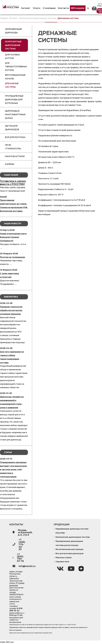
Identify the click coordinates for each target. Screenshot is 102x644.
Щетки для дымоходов (12, 128)
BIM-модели (78, 8)
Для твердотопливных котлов (16, 67)
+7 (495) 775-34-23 (22, 545)
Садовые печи (62, 562)
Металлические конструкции (69, 549)
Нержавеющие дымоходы (14, 31)
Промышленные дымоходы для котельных (14, 100)
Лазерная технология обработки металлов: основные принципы (11, 310)
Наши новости (13, 223)
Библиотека (11, 297)
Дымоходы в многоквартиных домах (15, 115)
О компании (49, 8)
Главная (4, 18)
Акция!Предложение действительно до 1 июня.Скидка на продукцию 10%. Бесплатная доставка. (14, 204)
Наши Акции (11, 175)
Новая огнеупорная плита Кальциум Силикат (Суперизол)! (13, 237)
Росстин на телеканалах (13, 257)
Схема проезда (17, 584)
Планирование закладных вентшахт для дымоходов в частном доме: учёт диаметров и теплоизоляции (13, 469)
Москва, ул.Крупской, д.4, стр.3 (25, 532)
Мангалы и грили (15, 156)
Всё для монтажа (15, 137)
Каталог (26, 8)
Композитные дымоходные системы (38, 18)
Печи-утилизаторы (13, 147)
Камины (10, 164)
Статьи (8, 452)
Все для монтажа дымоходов (69, 553)
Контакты (63, 8)
